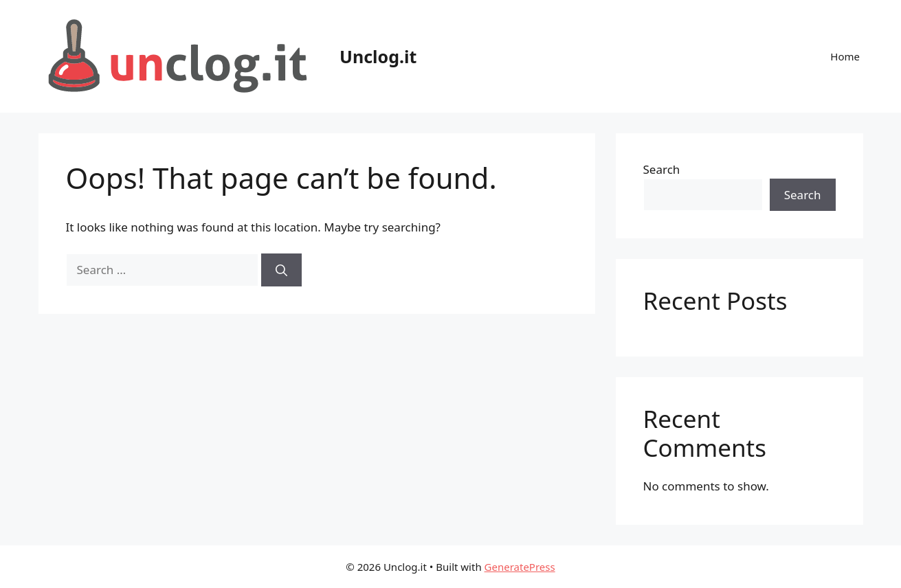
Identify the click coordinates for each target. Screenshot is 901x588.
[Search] (281, 270)
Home (845, 56)
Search (662, 169)
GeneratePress (520, 567)
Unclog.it (378, 56)
